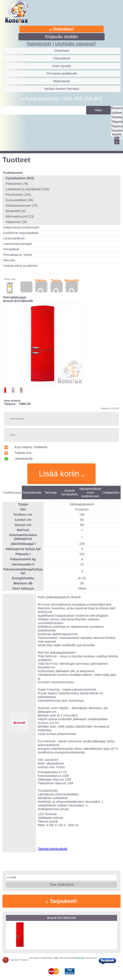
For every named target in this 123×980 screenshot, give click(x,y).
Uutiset (117, 113)
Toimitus (117, 117)
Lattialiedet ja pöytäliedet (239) (27, 189)
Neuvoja (9, 260)
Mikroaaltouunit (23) (20, 216)
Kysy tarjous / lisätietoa (26, 447)
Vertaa (13, 435)
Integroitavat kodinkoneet (21, 227)
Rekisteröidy (39, 44)
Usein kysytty (61, 66)
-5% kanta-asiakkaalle (61, 73)
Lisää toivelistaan (17, 419)
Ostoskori (61, 29)
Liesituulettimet (14, 238)
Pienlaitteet (11, 249)
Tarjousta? (117, 126)
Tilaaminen (117, 122)
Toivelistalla (117, 140)
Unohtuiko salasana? (75, 44)
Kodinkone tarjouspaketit (21, 233)
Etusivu (117, 108)
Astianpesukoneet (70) (22, 206)
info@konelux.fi (47, 958)
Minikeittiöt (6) (16, 211)
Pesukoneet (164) (18, 195)
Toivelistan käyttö (117, 132)
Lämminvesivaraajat (17, 244)
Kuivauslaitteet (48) (19, 200)
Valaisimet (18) (16, 222)
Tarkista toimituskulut (53, 849)
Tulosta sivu (18, 453)
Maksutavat (61, 81)
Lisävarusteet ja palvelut (20, 266)
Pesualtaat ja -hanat (17, 255)
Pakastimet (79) (17, 184)
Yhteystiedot (61, 58)
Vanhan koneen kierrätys (61, 89)
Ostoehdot (61, 51)
